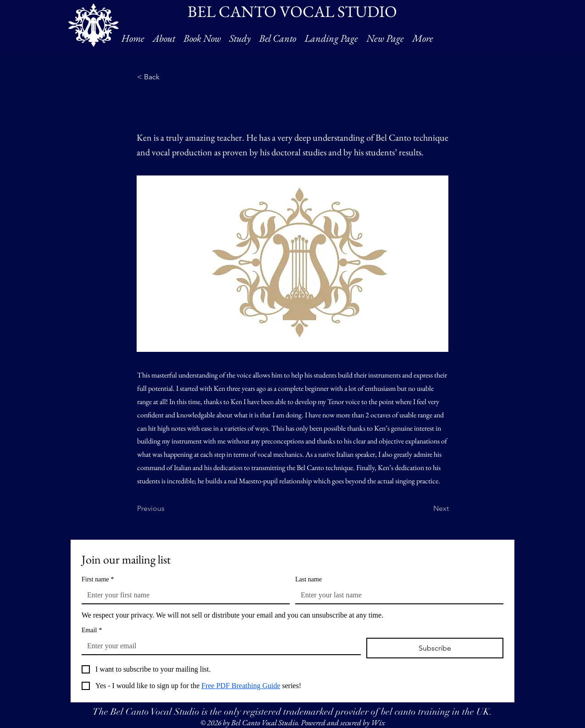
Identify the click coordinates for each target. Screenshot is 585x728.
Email (92, 630)
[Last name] (397, 595)
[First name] (183, 595)
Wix (378, 723)
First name (98, 579)
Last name (309, 579)
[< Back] (167, 77)
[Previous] (167, 509)
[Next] (426, 509)
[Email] (218, 646)
